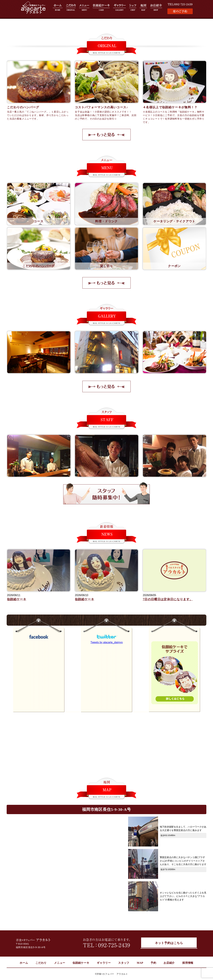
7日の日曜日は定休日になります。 (168, 599)
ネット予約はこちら (169, 943)
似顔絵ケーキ (17, 599)
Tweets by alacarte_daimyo (107, 642)
